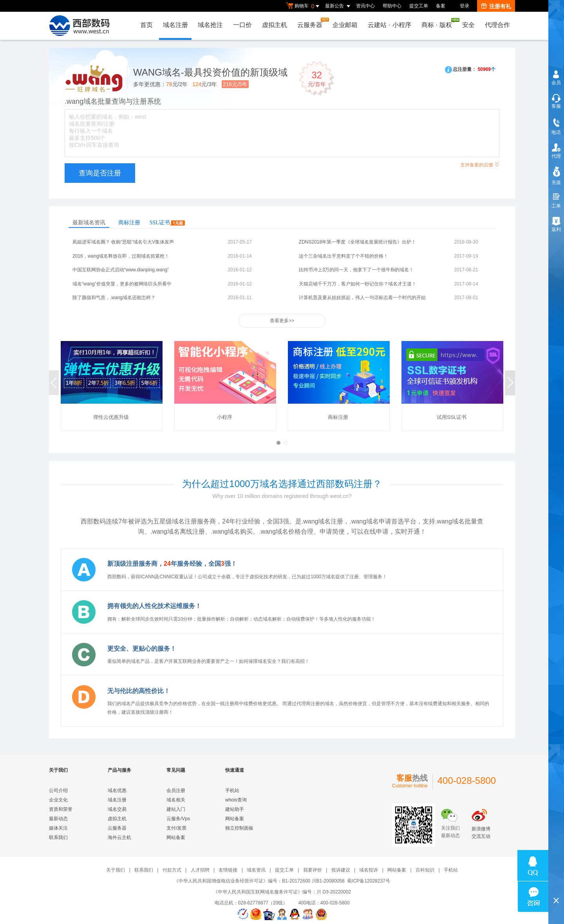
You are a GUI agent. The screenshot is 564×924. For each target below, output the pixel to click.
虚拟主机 (275, 25)
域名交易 (117, 809)
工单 (556, 206)
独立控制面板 (239, 828)
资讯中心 (365, 6)
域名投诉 (369, 870)
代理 (556, 156)
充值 (556, 182)
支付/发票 (176, 828)
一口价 (242, 25)
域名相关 (176, 800)
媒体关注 (58, 828)
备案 (441, 6)
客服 (556, 106)
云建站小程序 (389, 25)
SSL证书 (167, 223)
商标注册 (129, 223)
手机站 (232, 790)
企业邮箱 (345, 25)
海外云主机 (119, 837)
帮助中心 (392, 6)
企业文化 (58, 800)
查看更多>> (282, 321)
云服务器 (312, 23)
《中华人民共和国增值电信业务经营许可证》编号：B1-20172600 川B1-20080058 (259, 881)
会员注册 (176, 790)
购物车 (304, 6)
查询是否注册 (100, 173)
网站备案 (176, 837)
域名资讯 (256, 870)
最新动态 (58, 819)
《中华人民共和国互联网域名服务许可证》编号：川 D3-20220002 (282, 892)
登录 (465, 6)
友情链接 (228, 870)
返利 (556, 229)
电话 (556, 132)
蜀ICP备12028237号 (368, 881)
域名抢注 (210, 25)
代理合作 (497, 25)
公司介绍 (58, 790)
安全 (468, 25)
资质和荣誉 (61, 809)
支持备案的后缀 (480, 164)
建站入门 (176, 809)
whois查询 (236, 800)
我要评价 (313, 870)
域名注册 (175, 25)
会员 (556, 83)
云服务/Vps (178, 819)
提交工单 (419, 6)
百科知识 (425, 870)
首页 (146, 25)
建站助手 (235, 809)
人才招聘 (200, 870)
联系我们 (58, 837)
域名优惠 (117, 790)
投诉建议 (341, 870)
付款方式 (172, 870)
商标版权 (439, 23)
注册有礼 (496, 6)
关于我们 (116, 870)
